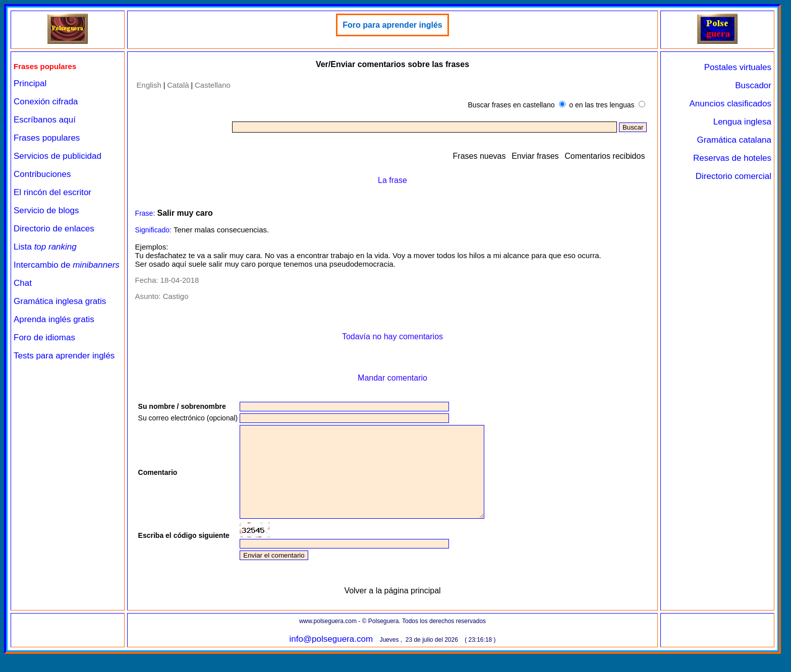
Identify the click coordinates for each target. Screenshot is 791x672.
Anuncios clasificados (730, 104)
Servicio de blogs (46, 210)
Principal (30, 83)
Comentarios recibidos (605, 156)
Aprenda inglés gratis (54, 319)
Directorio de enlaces (54, 229)
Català (178, 85)
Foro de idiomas (44, 338)
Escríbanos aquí (45, 120)
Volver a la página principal (392, 609)
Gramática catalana (734, 140)
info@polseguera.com (331, 657)
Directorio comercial (733, 176)
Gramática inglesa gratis (60, 301)
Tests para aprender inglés (64, 356)
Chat (23, 283)
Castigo (176, 296)
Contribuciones (42, 174)
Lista (45, 247)
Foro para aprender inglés (392, 25)
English (149, 85)
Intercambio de (67, 265)
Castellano (213, 85)
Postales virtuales (738, 67)
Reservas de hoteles (732, 158)
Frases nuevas (479, 156)
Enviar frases (535, 156)
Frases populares (47, 138)
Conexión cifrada (46, 102)
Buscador (753, 85)
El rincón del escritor (52, 192)
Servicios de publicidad (58, 156)
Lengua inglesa (742, 122)
